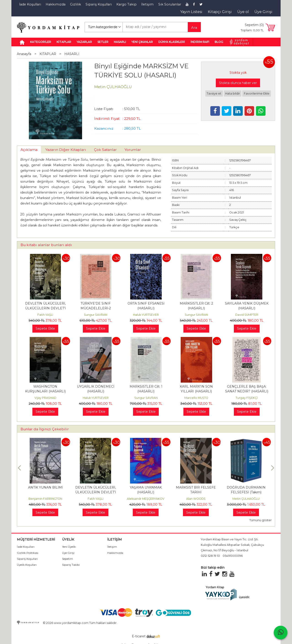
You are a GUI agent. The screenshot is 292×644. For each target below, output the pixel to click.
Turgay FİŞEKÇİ (247, 398)
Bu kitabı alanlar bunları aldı (46, 245)
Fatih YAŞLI (45, 315)
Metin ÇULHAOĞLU (246, 499)
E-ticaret (139, 636)
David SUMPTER (247, 315)
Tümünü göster (261, 520)
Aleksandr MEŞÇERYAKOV (146, 499)
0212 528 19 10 (210, 556)
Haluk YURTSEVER (146, 315)
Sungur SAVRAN (96, 315)
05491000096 (233, 556)
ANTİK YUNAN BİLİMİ (45, 487)
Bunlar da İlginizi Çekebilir (45, 429)
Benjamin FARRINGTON (45, 499)
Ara (194, 28)
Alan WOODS (196, 499)
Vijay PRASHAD (45, 398)
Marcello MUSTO (196, 398)
